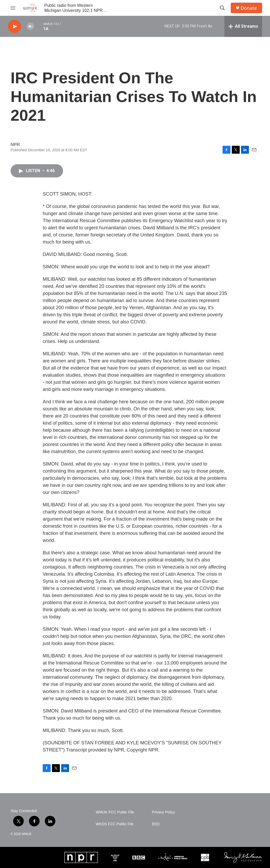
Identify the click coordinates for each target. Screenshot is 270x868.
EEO (156, 824)
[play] (15, 26)
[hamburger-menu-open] (13, 8)
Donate (249, 8)
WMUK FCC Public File (115, 812)
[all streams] (243, 26)
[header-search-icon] (222, 8)
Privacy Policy (163, 812)
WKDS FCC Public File (115, 824)
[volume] (30, 26)
